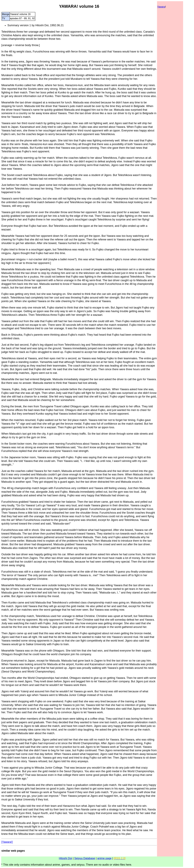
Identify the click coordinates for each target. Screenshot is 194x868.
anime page (104, 858)
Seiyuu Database (85, 858)
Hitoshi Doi (65, 858)
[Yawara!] (7, 842)
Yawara (161, 7)
